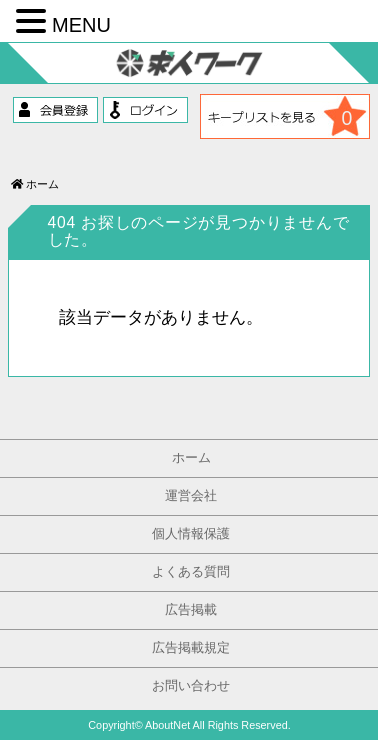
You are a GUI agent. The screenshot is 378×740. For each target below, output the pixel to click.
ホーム (35, 184)
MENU (81, 25)
